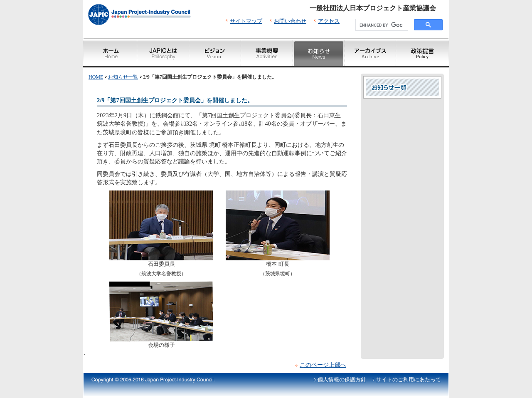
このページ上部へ (323, 365)
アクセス (329, 21)
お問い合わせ (290, 21)
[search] (381, 25)
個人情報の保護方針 (342, 379)
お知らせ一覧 (123, 77)
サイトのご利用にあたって (409, 379)
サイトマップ (246, 21)
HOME (96, 77)
